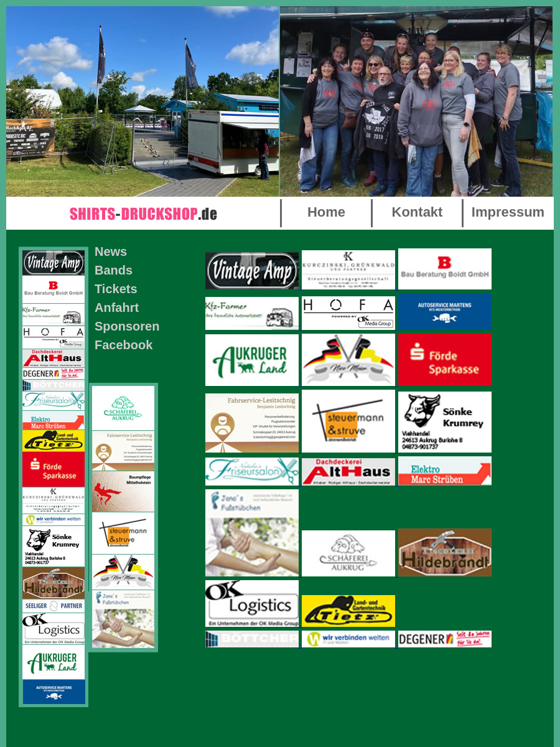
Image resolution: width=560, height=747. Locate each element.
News (111, 251)
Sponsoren (127, 326)
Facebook (124, 345)
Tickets (116, 289)
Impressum (508, 212)
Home (326, 212)
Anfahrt (117, 308)
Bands (114, 270)
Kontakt (418, 212)
